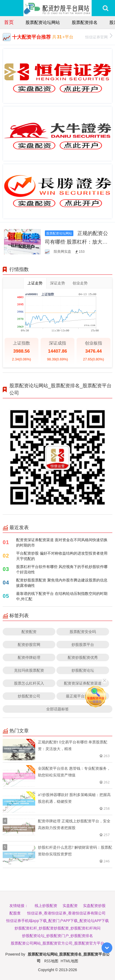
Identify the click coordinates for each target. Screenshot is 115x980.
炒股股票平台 (83, 644)
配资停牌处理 (29, 657)
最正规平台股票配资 (83, 696)
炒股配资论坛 (83, 670)
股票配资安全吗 (83, 632)
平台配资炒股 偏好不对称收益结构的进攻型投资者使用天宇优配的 (62, 556)
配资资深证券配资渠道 (83, 683)
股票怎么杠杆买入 (29, 683)
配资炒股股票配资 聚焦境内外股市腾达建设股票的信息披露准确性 (62, 583)
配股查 (15, 913)
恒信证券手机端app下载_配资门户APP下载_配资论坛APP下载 (58, 921)
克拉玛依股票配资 (29, 670)
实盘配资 (70, 905)
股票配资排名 (85, 22)
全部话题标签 (57, 709)
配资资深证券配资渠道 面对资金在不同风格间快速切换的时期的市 (62, 542)
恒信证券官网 (99, 36)
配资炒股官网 (29, 644)
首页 (9, 22)
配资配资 (29, 632)
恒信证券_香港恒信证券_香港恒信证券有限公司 (66, 913)
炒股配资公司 (29, 696)
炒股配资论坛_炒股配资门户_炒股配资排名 (57, 936)
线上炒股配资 (46, 905)
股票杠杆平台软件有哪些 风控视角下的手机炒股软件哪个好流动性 (62, 569)
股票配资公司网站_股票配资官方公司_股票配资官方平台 (57, 943)
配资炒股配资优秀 (83, 657)
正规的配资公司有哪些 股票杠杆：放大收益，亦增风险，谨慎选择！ (76, 242)
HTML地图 (69, 961)
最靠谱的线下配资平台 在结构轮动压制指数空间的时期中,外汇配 (62, 596)
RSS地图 (51, 961)
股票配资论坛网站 (43, 22)
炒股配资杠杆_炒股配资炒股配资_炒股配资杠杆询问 (57, 928)
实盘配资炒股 (94, 905)
